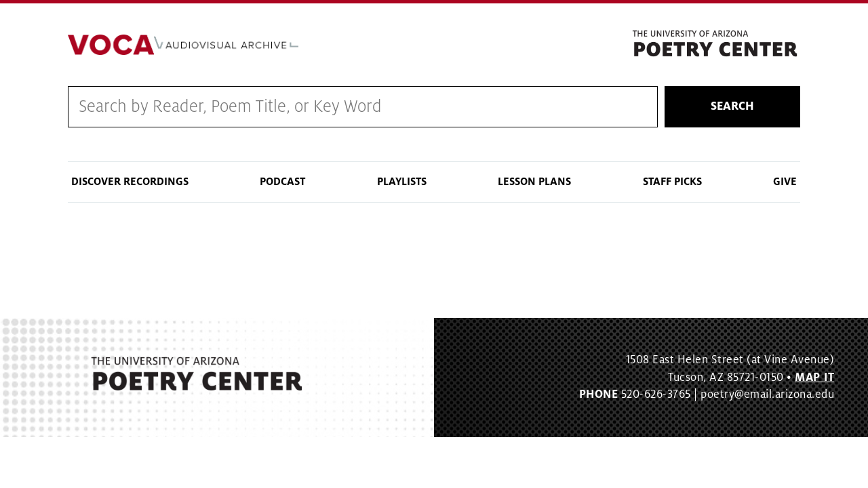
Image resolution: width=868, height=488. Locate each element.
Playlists (402, 182)
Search (732, 106)
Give (785, 182)
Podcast (282, 182)
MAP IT (814, 378)
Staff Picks (672, 182)
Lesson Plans (534, 182)
